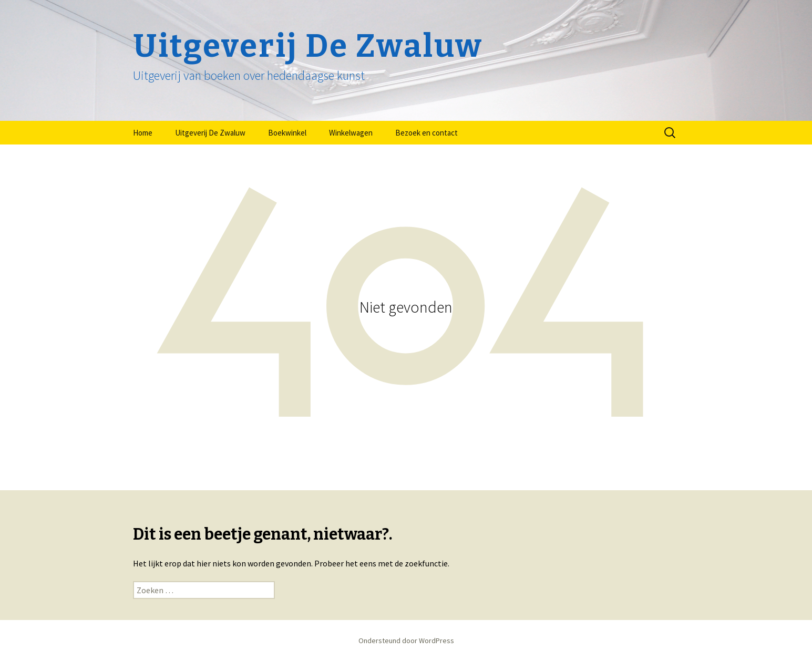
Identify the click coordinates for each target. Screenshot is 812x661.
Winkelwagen (351, 133)
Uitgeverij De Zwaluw (210, 133)
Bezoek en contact (426, 133)
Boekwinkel (287, 133)
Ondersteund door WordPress (406, 641)
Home (143, 133)
